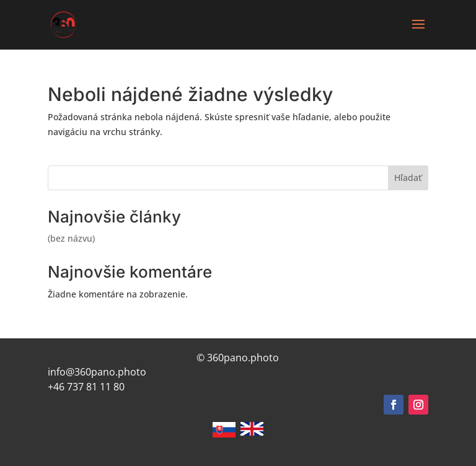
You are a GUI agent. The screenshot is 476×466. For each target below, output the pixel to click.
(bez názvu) (71, 238)
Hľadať (408, 178)
